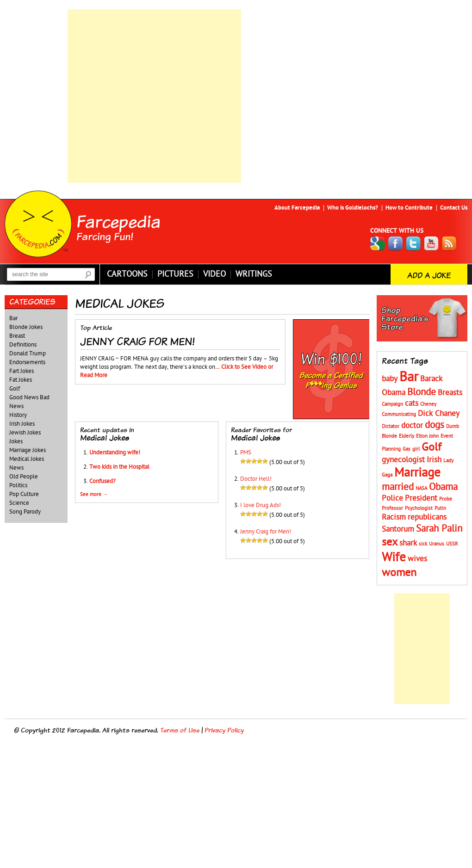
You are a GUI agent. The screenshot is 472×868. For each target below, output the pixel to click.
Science (19, 503)
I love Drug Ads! (261, 505)
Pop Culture (24, 494)
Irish (434, 460)
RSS (450, 244)
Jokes (16, 441)
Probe (446, 499)
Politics (18, 485)
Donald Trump (28, 353)
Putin (440, 508)
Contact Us (454, 208)
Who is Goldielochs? (353, 208)
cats (412, 403)
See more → (94, 494)
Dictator (391, 426)
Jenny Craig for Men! (266, 532)
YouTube (432, 244)
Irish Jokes (22, 424)
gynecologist (403, 460)
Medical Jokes (27, 459)
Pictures (175, 274)
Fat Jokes (21, 380)
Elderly (407, 436)
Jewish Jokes (25, 433)
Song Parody (25, 512)
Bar (13, 318)
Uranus (437, 544)
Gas (407, 449)
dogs (435, 425)
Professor (392, 508)
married (398, 487)
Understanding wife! (115, 453)
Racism (394, 517)
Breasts (450, 393)
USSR (452, 544)
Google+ (378, 244)
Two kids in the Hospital (119, 467)
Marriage (417, 473)
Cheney (428, 404)
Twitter (414, 244)
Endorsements (27, 362)
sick (423, 544)
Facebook (396, 244)
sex (390, 542)
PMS (246, 453)
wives (417, 559)
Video (214, 274)
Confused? (102, 481)
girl (416, 449)
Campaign (392, 404)
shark (408, 543)
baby (390, 379)
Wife (394, 557)
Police (392, 498)
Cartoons (127, 274)
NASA (421, 488)
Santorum (398, 529)
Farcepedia (118, 221)
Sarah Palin (439, 529)
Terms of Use (180, 730)
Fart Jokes (22, 371)
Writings (254, 274)
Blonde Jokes (26, 327)
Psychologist (419, 508)
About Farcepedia (297, 208)
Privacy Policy (224, 730)
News (16, 468)
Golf (15, 389)
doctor (412, 426)
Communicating (399, 414)
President (421, 498)
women (399, 573)
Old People (24, 477)
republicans (427, 517)
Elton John (427, 436)
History (18, 415)
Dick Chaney (439, 414)
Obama (443, 487)
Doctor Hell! (256, 479)
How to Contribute (409, 208)
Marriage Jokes (28, 450)
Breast (17, 336)
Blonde (422, 392)
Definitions (23, 345)
